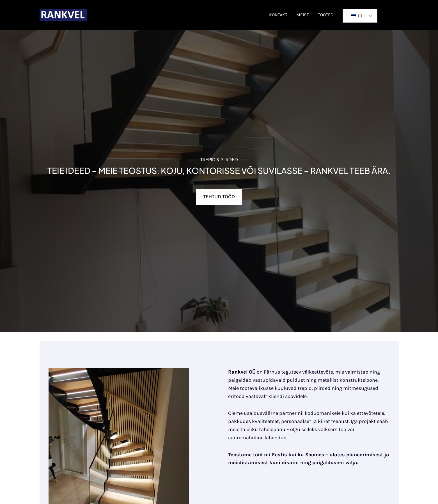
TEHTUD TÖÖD (219, 197)
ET (357, 16)
